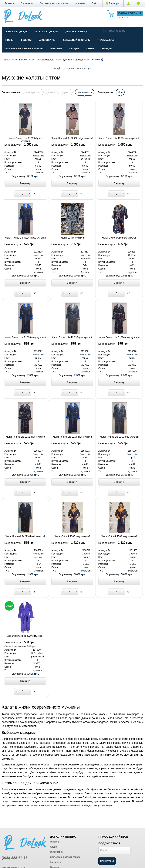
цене (67, 92)
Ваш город (113, 3)
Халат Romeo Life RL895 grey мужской (72, 337)
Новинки (56, 49)
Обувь (90, 49)
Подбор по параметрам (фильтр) (72, 69)
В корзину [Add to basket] (25, 183)
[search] (106, 31)
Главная (9, 3)
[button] (94, 3)
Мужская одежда (47, 32)
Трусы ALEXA (106, 40)
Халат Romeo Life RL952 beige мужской (72, 138)
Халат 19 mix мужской (72, 238)
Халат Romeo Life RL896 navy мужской (25, 337)
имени (52, 92)
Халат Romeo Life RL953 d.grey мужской (25, 140)
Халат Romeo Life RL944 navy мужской (25, 238)
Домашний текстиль (76, 40)
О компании (27, 3)
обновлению (85, 92)
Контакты (80, 3)
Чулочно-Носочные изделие (24, 49)
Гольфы (26, 40)
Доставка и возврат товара (54, 3)
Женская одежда (17, 32)
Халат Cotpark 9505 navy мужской (72, 536)
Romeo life (38, 156)
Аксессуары (47, 40)
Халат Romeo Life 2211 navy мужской (25, 437)
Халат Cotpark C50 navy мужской (119, 238)
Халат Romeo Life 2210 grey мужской (119, 437)
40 (120, 92)
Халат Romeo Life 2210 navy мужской (72, 437)
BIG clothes (37, 653)
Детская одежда (76, 32)
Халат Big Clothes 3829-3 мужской (25, 636)
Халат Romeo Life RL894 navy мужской (119, 337)
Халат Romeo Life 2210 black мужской (25, 536)
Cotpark (132, 255)
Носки (10, 40)
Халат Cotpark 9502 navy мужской (119, 536)
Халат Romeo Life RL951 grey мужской (119, 138)
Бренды (107, 49)
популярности (33, 92)
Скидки (74, 49)
